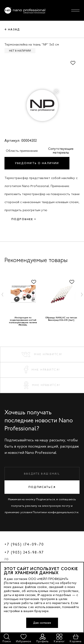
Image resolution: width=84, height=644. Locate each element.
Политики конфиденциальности (56, 512)
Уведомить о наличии (37, 163)
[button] (2, 294)
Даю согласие (42, 623)
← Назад (12, 29)
